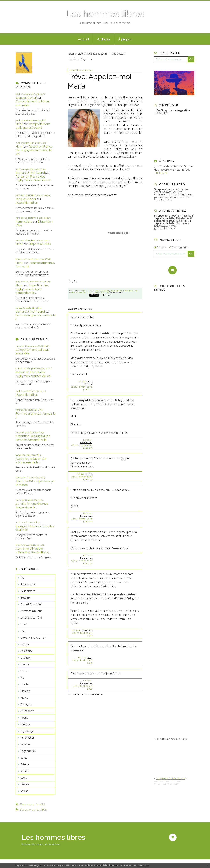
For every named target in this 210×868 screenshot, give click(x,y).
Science (25, 764)
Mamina (25, 691)
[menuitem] (83, 39)
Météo (24, 698)
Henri (19, 124)
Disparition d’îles (27, 203)
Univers (25, 784)
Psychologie (27, 731)
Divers (24, 624)
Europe (25, 644)
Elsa (23, 631)
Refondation (28, 738)
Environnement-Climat (33, 638)
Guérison (26, 658)
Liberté (25, 684)
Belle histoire (28, 591)
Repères (25, 744)
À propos (125, 39)
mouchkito (87, 630)
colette (89, 474)
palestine (99, 293)
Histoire (25, 664)
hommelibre (24, 221)
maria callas (102, 291)
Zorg (90, 658)
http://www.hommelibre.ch (170, 778)
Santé (24, 758)
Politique (25, 724)
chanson (81, 293)
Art (22, 578)
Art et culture (28, 584)
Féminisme (27, 651)
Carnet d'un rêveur (31, 611)
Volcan (24, 791)
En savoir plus (143, 865)
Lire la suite (161, 173)
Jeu (22, 678)
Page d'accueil (118, 54)
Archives (104, 39)
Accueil (83, 39)
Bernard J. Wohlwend (30, 173)
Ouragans (26, 704)
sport (24, 778)
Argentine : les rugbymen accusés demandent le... (32, 289)
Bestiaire (26, 598)
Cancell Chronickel (31, 604)
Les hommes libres (105, 13)
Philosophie (27, 711)
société (25, 771)
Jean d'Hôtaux (88, 383)
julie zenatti (117, 291)
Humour (25, 671)
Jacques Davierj (26, 98)
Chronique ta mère (31, 618)
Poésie (24, 718)
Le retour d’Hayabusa (81, 59)
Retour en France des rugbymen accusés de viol (34, 150)
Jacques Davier (26, 199)
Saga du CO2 (28, 751)
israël (90, 293)
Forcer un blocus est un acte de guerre (87, 54)
